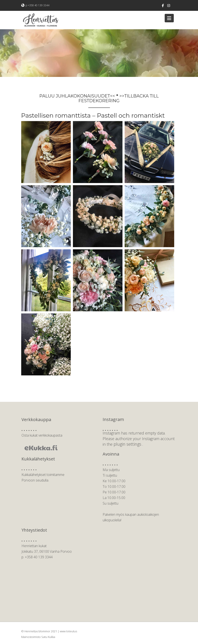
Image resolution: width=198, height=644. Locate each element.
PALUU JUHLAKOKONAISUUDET (75, 96)
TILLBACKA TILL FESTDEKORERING (119, 98)
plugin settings (129, 443)
